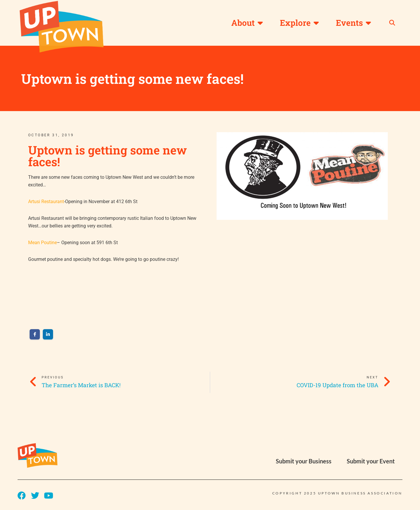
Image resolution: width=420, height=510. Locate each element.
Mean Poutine (42, 244)
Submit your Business (304, 463)
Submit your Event (371, 463)
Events (353, 23)
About (247, 23)
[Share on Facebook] (35, 336)
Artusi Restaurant (46, 202)
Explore (299, 23)
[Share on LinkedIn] (48, 336)
